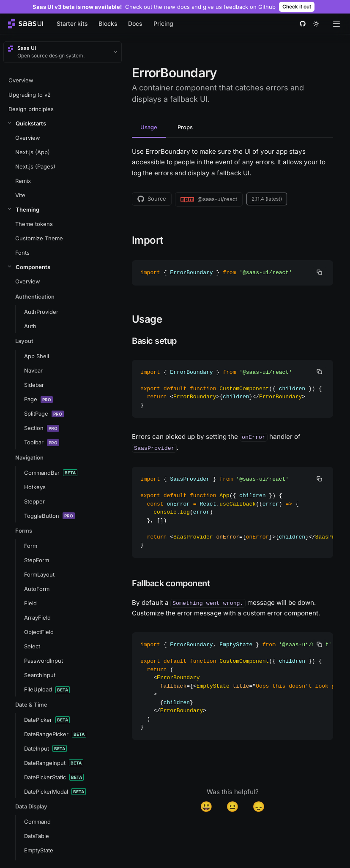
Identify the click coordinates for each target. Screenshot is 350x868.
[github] (303, 24)
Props (185, 127)
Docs (135, 23)
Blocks (108, 23)
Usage (149, 127)
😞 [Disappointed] (259, 807)
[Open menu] (336, 24)
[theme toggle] (316, 24)
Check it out (297, 7)
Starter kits (72, 23)
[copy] (320, 272)
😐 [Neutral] (232, 807)
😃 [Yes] (206, 807)
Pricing (163, 23)
